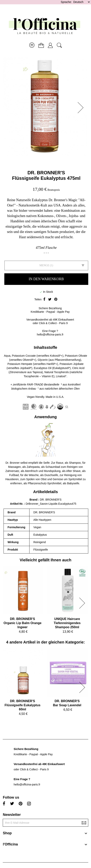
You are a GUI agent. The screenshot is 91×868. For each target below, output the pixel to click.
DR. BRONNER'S (46, 173)
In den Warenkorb (46, 279)
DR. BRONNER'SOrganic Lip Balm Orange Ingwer (23, 623)
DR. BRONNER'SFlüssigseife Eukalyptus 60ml (22, 705)
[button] (82, 108)
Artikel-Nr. (17, 504)
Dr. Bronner (13, 463)
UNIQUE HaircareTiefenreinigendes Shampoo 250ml (67, 623)
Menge (44, 265)
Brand (33, 500)
